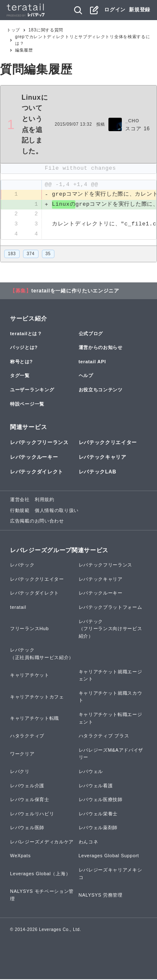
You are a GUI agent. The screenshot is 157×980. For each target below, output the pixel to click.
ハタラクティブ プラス (104, 736)
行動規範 (20, 511)
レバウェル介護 (27, 786)
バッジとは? (24, 348)
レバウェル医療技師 (101, 800)
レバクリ (20, 772)
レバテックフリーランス (39, 443)
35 (48, 254)
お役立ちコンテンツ (101, 390)
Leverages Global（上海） (40, 874)
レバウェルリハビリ (32, 814)
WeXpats (20, 856)
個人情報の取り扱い (57, 511)
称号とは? (21, 362)
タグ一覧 (20, 376)
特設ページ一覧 (27, 404)
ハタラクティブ (27, 736)
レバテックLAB (98, 472)
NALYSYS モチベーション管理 (42, 896)
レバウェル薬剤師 (98, 828)
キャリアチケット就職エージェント (111, 676)
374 (31, 254)
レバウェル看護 (96, 786)
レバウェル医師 (27, 828)
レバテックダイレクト (37, 472)
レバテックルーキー (34, 458)
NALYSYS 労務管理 (101, 895)
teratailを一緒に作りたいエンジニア (75, 291)
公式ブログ (91, 334)
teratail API (92, 362)
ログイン (115, 10)
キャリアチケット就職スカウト (111, 697)
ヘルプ (86, 376)
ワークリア (22, 754)
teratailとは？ (26, 334)
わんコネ (89, 842)
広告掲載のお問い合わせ (37, 522)
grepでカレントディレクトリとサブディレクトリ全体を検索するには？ (82, 40)
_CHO (132, 121)
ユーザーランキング (32, 390)
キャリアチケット (30, 676)
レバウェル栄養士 (98, 814)
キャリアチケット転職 (35, 719)
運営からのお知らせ (101, 348)
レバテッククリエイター (108, 443)
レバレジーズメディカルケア (42, 842)
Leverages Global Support (109, 856)
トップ (13, 30)
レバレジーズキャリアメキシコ (111, 874)
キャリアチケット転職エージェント (111, 719)
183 (12, 254)
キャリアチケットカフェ (37, 697)
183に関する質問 (46, 30)
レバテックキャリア (103, 458)
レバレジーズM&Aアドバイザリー (111, 754)
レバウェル (91, 772)
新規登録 (140, 10)
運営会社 (20, 500)
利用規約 (45, 500)
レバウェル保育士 (30, 800)
